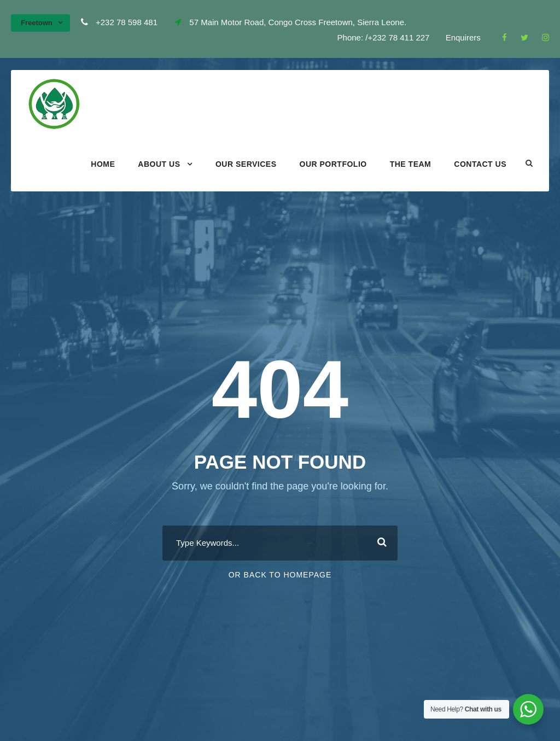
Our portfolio (333, 164)
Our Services (246, 164)
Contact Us (480, 164)
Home (103, 164)
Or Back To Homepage (280, 575)
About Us (159, 164)
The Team (411, 164)
